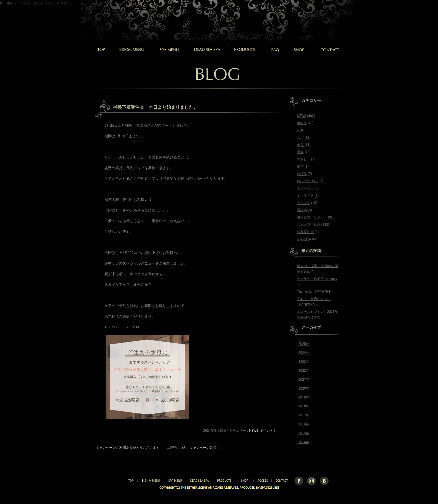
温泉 (300, 152)
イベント (266, 431)
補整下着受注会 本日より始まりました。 (155, 107)
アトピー (304, 159)
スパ (300, 138)
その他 (302, 239)
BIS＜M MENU (151, 481)
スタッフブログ (309, 225)
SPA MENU (175, 481)
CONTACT (282, 481)
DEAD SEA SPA (200, 481)
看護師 (302, 210)
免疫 (300, 145)
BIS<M (302, 123)
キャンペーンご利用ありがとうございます (128, 448)
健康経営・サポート (312, 217)
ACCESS (263, 481)
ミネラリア (305, 196)
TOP (121, 481)
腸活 (300, 167)
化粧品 (302, 174)
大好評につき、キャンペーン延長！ (195, 448)
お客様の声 (305, 232)
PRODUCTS (224, 481)
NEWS (254, 431)
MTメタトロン (308, 181)
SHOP (245, 481)
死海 (300, 130)
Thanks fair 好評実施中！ (317, 292)
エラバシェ (305, 188)
